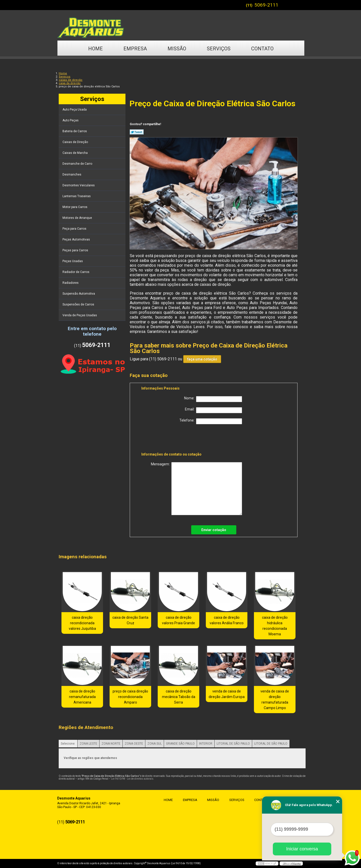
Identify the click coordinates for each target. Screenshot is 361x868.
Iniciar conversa (302, 849)
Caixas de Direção (76, 142)
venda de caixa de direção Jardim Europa (227, 694)
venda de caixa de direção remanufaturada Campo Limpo (275, 700)
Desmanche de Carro (78, 164)
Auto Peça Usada (75, 110)
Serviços (219, 49)
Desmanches (72, 175)
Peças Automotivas (77, 239)
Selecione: (68, 744)
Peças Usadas (73, 261)
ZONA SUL (155, 744)
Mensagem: (196, 489)
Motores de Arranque (78, 218)
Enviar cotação (214, 530)
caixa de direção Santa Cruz (130, 620)
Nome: (213, 399)
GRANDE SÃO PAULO (180, 744)
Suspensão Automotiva (79, 294)
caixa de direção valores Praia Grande (178, 620)
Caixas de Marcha (75, 153)
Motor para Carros (75, 207)
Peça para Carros (75, 229)
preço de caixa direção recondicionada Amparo (130, 697)
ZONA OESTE (134, 744)
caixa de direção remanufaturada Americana (82, 697)
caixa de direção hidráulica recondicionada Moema (275, 626)
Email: (214, 410)
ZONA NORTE (111, 744)
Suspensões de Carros (79, 304)
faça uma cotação (202, 359)
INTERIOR (206, 744)
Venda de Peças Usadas (80, 315)
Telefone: (211, 421)
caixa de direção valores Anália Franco (227, 620)
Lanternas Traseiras (77, 196)
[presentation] (173, 439)
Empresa (135, 49)
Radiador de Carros (76, 272)
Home (95, 49)
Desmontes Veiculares (79, 185)
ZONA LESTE (88, 744)
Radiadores (71, 283)
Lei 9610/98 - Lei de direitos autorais (132, 779)
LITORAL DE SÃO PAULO (233, 744)
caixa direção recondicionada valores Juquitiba (82, 623)
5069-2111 (266, 5)
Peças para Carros (76, 250)
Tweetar (137, 132)
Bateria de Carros (75, 131)
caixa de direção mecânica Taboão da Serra (179, 697)
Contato (262, 49)
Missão (177, 49)
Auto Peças (71, 120)
